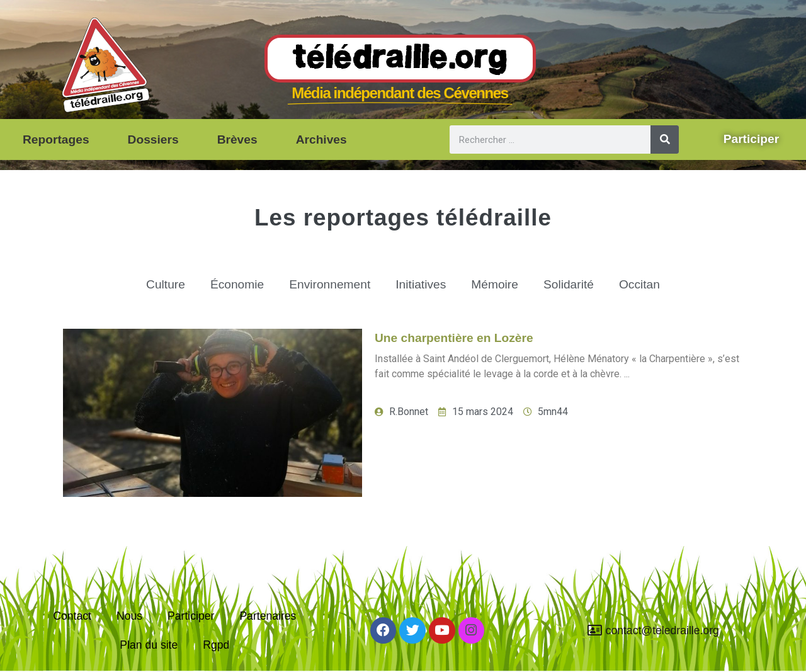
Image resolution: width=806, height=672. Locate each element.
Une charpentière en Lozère (454, 338)
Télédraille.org (400, 59)
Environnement (330, 284)
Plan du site (149, 645)
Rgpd (216, 645)
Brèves (237, 140)
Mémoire (495, 284)
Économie (237, 284)
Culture (166, 284)
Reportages (56, 140)
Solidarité (569, 284)
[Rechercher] (665, 140)
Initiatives (421, 284)
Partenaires (268, 616)
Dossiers (153, 140)
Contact (72, 616)
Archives (321, 140)
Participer (191, 616)
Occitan (639, 284)
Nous (129, 616)
